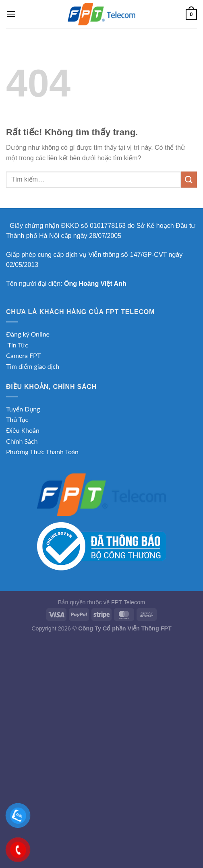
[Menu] (11, 14)
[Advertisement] (101, 696)
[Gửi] (189, 179)
